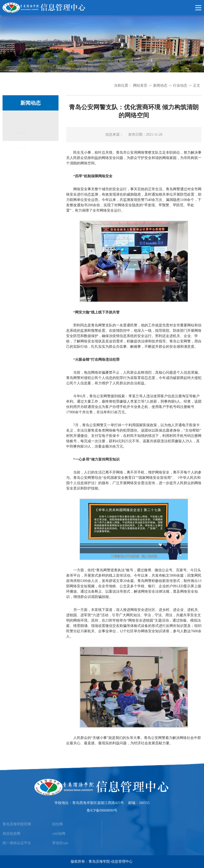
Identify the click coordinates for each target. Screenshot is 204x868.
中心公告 (20, 133)
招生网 (57, 824)
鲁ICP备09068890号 (102, 810)
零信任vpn (60, 843)
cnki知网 (59, 834)
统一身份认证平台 (17, 843)
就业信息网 (11, 834)
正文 (197, 85)
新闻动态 (160, 85)
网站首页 (140, 85)
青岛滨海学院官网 (17, 824)
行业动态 (180, 85)
